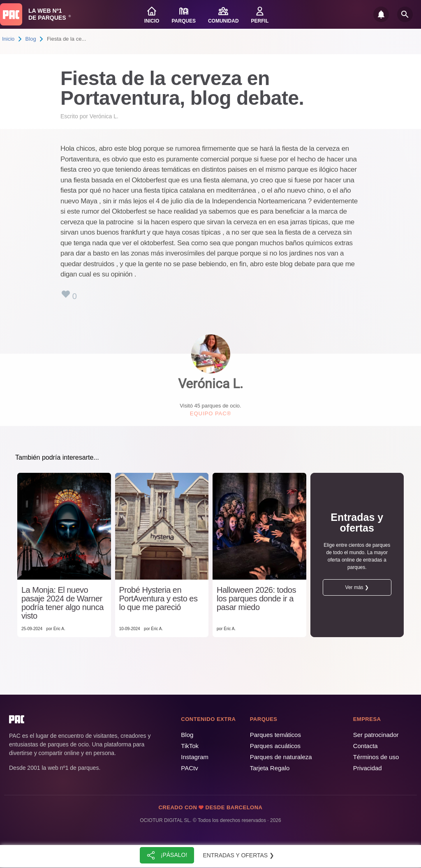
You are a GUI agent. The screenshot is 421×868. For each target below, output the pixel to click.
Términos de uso (376, 757)
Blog (31, 39)
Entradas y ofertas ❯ (239, 855)
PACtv (189, 768)
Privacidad (368, 768)
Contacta (365, 746)
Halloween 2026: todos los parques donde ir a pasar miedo (256, 599)
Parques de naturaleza (281, 757)
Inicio (8, 39)
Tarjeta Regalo (270, 768)
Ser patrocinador (376, 735)
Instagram (195, 757)
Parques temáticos (275, 735)
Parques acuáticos (275, 746)
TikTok (190, 746)
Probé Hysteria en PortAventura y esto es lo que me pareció (158, 599)
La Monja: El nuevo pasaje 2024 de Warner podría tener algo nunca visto (62, 603)
